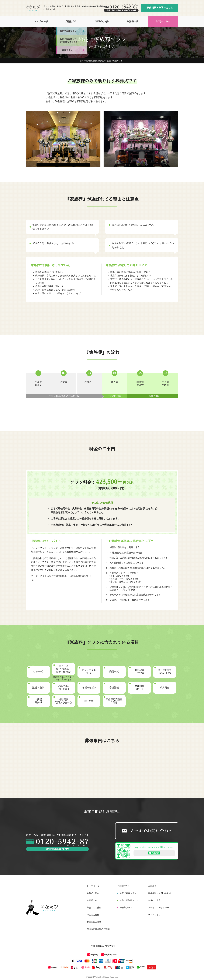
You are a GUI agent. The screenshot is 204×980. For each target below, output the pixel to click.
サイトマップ (154, 915)
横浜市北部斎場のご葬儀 (98, 929)
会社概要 (152, 886)
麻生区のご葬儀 (94, 922)
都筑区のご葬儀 (94, 908)
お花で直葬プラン (128, 893)
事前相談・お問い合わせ (160, 8)
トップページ (41, 22)
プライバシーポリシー (159, 908)
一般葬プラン (126, 908)
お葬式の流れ (102, 22)
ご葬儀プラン (72, 22)
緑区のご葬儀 (93, 915)
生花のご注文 (163, 22)
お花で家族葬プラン (129, 900)
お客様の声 (132, 22)
